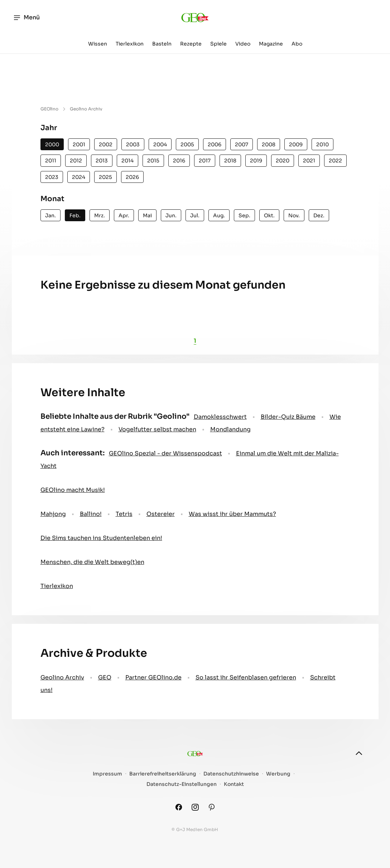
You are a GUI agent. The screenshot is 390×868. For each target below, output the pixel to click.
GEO (105, 677)
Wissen (98, 44)
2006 (215, 144)
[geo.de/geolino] (195, 18)
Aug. (219, 215)
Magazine (271, 44)
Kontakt (234, 784)
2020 (283, 161)
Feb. (75, 215)
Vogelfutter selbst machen (157, 429)
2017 (205, 161)
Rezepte (191, 44)
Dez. (319, 215)
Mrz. (100, 215)
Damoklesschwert (220, 417)
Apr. (124, 215)
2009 (296, 144)
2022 (335, 161)
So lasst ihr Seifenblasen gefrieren (246, 677)
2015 (153, 161)
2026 (132, 177)
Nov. (294, 215)
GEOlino (49, 109)
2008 (269, 144)
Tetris (124, 514)
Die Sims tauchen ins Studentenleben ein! (101, 538)
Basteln (162, 44)
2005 (187, 144)
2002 (106, 144)
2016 (179, 161)
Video (243, 44)
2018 (230, 161)
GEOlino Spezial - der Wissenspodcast (165, 453)
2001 (79, 144)
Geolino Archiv (62, 677)
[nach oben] (359, 753)
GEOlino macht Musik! (73, 490)
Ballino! (91, 514)
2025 (105, 177)
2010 (322, 144)
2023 (52, 177)
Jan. (50, 215)
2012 (76, 161)
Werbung (278, 774)
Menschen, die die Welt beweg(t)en (92, 562)
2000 (52, 144)
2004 (160, 144)
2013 (102, 161)
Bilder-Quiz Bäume (288, 417)
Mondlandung (230, 429)
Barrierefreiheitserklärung (163, 774)
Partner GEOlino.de (153, 677)
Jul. (195, 215)
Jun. (171, 215)
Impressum (107, 774)
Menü (26, 18)
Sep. (244, 215)
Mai (147, 215)
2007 (242, 144)
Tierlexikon (130, 44)
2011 (51, 161)
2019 (256, 161)
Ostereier (161, 514)
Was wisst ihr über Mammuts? (232, 514)
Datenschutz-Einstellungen (182, 784)
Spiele (218, 44)
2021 (309, 161)
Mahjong (53, 514)
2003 (133, 144)
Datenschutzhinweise (231, 774)
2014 (127, 161)
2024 (79, 177)
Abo (297, 44)
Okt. (269, 215)
